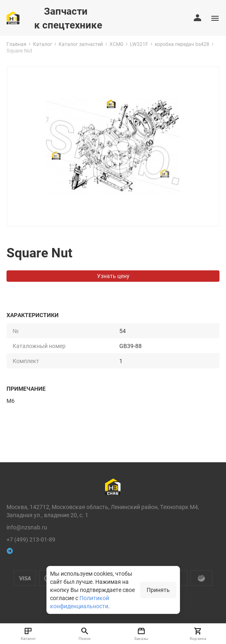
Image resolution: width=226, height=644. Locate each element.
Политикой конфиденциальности (80, 602)
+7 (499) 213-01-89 (31, 539)
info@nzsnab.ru (27, 527)
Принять (158, 590)
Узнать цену (113, 276)
